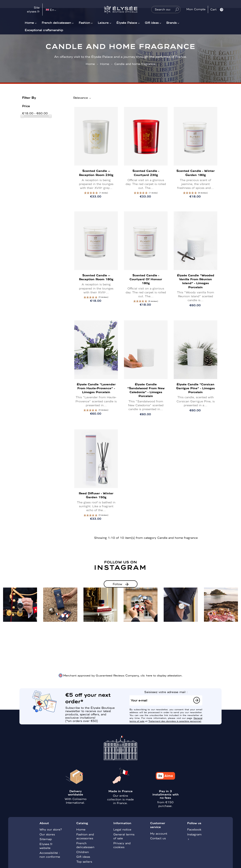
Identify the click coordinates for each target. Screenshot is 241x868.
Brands (171, 23)
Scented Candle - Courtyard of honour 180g (146, 279)
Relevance (82, 98)
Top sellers (84, 861)
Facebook (194, 829)
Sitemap (46, 839)
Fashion (84, 23)
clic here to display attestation (161, 675)
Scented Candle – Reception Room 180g (96, 277)
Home (29, 23)
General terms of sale (124, 836)
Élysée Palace (127, 23)
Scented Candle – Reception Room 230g (96, 173)
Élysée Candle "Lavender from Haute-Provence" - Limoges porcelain (96, 388)
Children (83, 852)
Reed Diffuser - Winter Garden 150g (96, 495)
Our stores (47, 834)
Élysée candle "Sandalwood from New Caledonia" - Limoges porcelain (146, 390)
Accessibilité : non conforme (50, 855)
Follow (117, 584)
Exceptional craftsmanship (44, 30)
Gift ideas (152, 23)
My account (159, 833)
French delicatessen (56, 23)
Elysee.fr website (46, 846)
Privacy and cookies (122, 845)
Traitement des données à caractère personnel (175, 721)
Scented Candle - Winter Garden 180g (195, 173)
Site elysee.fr (33, 9)
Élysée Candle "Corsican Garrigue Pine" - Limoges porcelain (195, 388)
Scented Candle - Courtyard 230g (146, 173)
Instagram (194, 834)
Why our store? (51, 829)
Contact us (158, 838)
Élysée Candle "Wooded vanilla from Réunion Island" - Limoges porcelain (196, 281)
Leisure (103, 23)
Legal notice (122, 829)
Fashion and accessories (85, 836)
